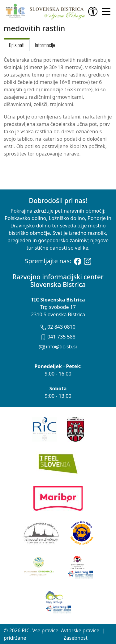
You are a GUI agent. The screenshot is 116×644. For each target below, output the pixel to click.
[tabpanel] (58, 107)
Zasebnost (75, 638)
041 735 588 (58, 337)
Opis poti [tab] (17, 45)
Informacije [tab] (45, 45)
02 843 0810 (58, 327)
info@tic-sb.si (58, 347)
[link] (94, 11)
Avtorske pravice (80, 630)
